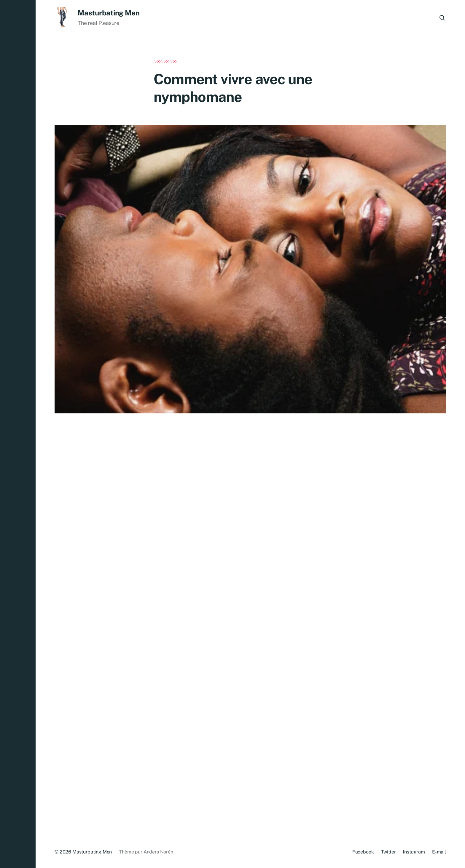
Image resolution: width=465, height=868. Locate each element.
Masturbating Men (109, 13)
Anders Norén (158, 852)
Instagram (414, 852)
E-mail (439, 852)
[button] (18, 434)
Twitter (388, 852)
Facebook (363, 852)
